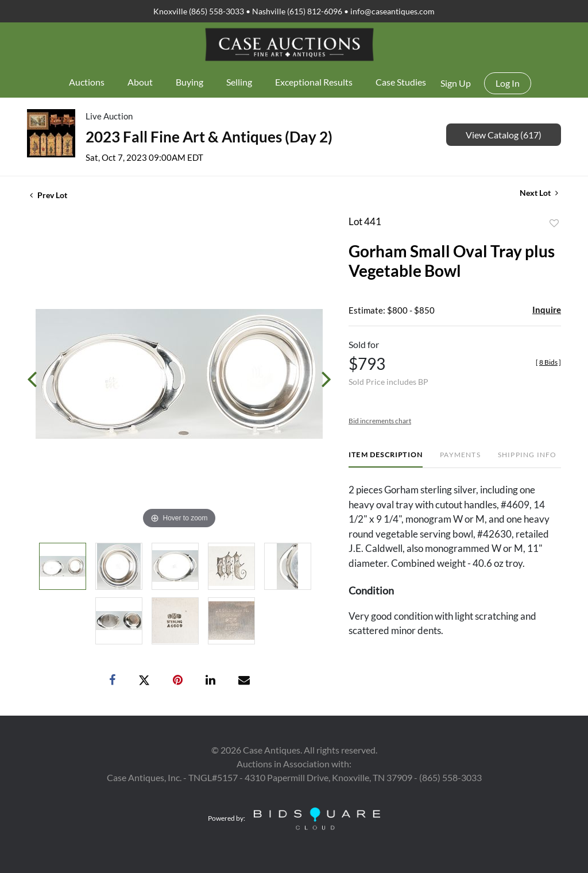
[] (548, 362)
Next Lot (539, 193)
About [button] (140, 82)
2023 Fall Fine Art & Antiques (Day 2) (209, 137)
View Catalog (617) (504, 135)
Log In (508, 83)
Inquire (547, 310)
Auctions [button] (87, 82)
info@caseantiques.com (392, 11)
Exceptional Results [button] (314, 82)
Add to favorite (554, 223)
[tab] (386, 459)
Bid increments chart (380, 421)
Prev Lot (49, 195)
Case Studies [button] (401, 82)
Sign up (456, 83)
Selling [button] (239, 82)
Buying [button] (189, 82)
